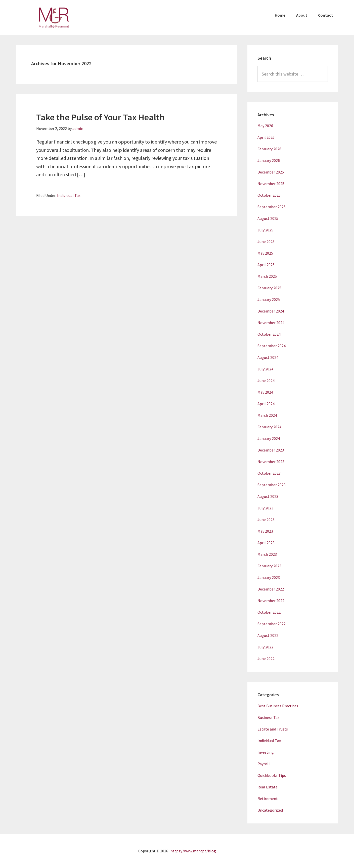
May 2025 (265, 253)
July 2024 (265, 369)
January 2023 (269, 577)
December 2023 (271, 450)
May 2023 (265, 531)
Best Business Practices (278, 706)
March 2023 (267, 554)
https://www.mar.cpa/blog (193, 851)
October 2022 (269, 612)
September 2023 (272, 485)
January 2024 (269, 438)
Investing (266, 752)
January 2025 (269, 299)
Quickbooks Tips (272, 775)
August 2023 (268, 496)
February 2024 (269, 427)
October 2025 (269, 195)
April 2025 (266, 265)
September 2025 (272, 207)
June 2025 (266, 241)
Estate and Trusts (273, 729)
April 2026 (266, 137)
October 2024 (269, 334)
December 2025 (271, 172)
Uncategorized (270, 810)
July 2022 (265, 647)
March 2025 (267, 276)
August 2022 (268, 635)
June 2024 (266, 380)
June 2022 (266, 658)
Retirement (268, 798)
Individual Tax (69, 195)
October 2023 (269, 473)
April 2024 (266, 404)
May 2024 (265, 392)
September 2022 (272, 624)
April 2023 (266, 543)
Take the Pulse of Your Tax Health (100, 117)
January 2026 (269, 160)
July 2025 (265, 230)
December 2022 (271, 589)
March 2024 (267, 415)
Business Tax (268, 717)
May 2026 (265, 126)
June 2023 (266, 519)
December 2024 (271, 311)
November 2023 (271, 462)
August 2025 (268, 218)
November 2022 (271, 601)
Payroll (264, 764)
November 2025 (271, 184)
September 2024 (272, 346)
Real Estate (268, 787)
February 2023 (269, 566)
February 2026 (269, 149)
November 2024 (271, 323)
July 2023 (265, 508)
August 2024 (268, 357)
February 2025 (269, 288)
